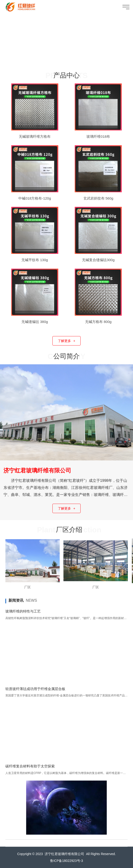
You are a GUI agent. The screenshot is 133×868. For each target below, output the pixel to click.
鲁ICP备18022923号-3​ (66, 861)
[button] (62, 61)
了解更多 (66, 341)
